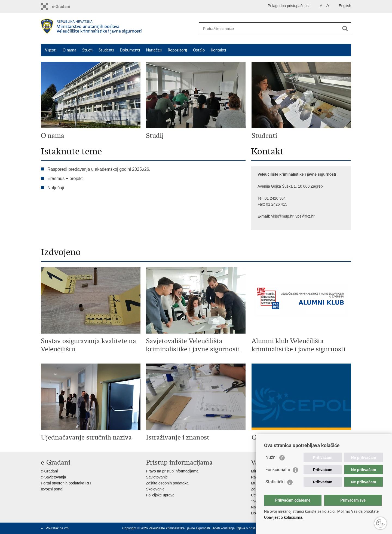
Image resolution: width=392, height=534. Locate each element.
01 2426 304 (276, 198)
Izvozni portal (52, 489)
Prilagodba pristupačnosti (289, 6)
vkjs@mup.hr (282, 216)
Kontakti (218, 50)
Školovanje (155, 489)
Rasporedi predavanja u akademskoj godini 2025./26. (99, 169)
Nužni (271, 457)
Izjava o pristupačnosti (253, 528)
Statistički (275, 482)
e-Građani (49, 471)
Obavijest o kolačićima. (284, 517)
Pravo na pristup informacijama (172, 471)
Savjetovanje (157, 477)
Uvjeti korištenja (223, 528)
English (345, 6)
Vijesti (51, 50)
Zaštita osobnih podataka (167, 483)
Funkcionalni (278, 470)
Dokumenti (130, 50)
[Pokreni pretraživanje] (345, 28)
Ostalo (199, 50)
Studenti (106, 50)
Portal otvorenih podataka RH (66, 483)
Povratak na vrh (57, 528)
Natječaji (154, 50)
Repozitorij (177, 50)
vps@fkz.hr (305, 216)
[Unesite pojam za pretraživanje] (269, 28)
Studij (87, 50)
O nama (69, 50)
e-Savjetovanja (53, 477)
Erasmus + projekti (65, 178)
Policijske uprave (160, 495)
